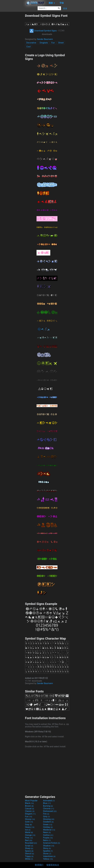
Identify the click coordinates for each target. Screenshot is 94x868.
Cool (28, 47)
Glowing (49, 819)
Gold (29, 822)
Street (61, 43)
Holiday (48, 827)
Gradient (48, 822)
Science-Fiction (52, 843)
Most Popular (31, 801)
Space (29, 851)
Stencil (29, 854)
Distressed (50, 811)
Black (29, 803)
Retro (47, 840)
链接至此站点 (53, 865)
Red (29, 840)
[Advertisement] (12, 53)
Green (48, 825)
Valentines (49, 856)
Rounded (31, 843)
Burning (48, 806)
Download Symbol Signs (43, 31)
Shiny (47, 848)
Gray (28, 825)
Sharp (29, 848)
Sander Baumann (45, 39)
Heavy (30, 827)
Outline (48, 835)
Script (29, 846)
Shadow (49, 846)
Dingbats (44, 43)
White (29, 859)
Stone (47, 854)
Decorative (31, 43)
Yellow (48, 859)
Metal (29, 832)
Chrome (49, 809)
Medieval (49, 830)
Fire (46, 814)
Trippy (29, 856)
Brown (29, 806)
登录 (65, 9)
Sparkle (48, 851)
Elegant (30, 814)
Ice (28, 830)
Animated (49, 801)
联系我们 (39, 865)
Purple (48, 838)
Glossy (30, 819)
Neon (47, 832)
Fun (53, 43)
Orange (30, 835)
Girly (46, 817)
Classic (30, 811)
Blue (47, 803)
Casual (30, 809)
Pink (29, 838)
